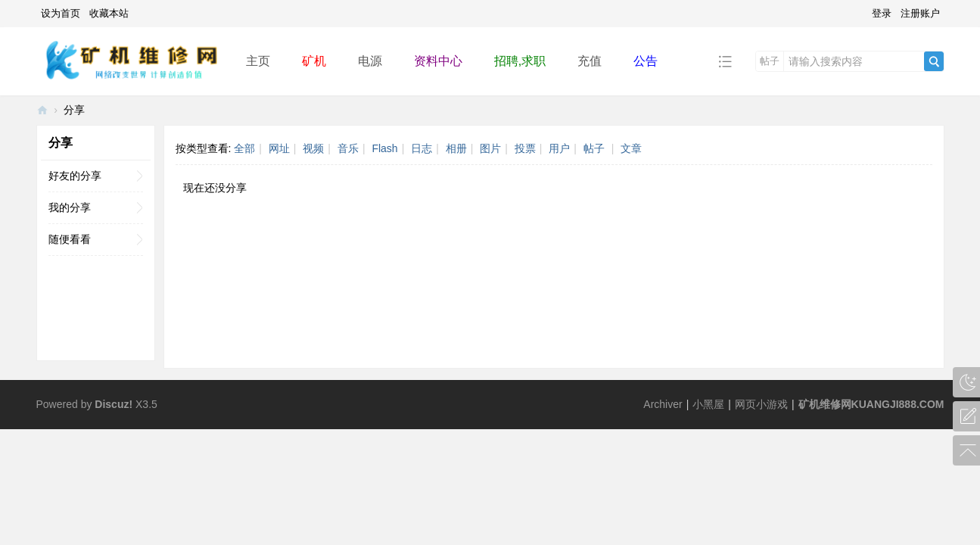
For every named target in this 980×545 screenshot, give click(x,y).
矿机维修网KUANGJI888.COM (871, 404)
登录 (882, 13)
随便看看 (70, 239)
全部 (244, 148)
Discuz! (114, 404)
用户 (559, 148)
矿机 (314, 61)
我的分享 (70, 207)
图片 (490, 148)
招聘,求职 (520, 61)
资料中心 (438, 61)
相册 (456, 148)
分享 (74, 110)
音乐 (348, 148)
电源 (370, 61)
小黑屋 (708, 404)
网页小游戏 (761, 404)
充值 (590, 61)
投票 (525, 148)
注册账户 (920, 13)
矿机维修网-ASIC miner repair (42, 110)
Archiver (663, 404)
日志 (422, 148)
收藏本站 (109, 13)
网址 (279, 148)
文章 (631, 148)
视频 (313, 148)
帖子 (770, 61)
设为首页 (61, 13)
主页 (258, 61)
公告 (646, 61)
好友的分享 (75, 176)
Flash (384, 148)
